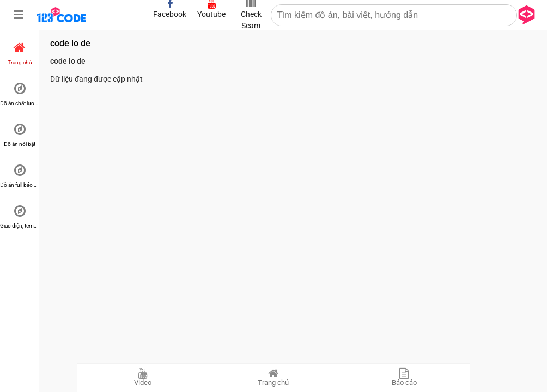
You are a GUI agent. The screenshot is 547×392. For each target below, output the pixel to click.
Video (143, 377)
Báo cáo (404, 377)
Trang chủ (273, 377)
